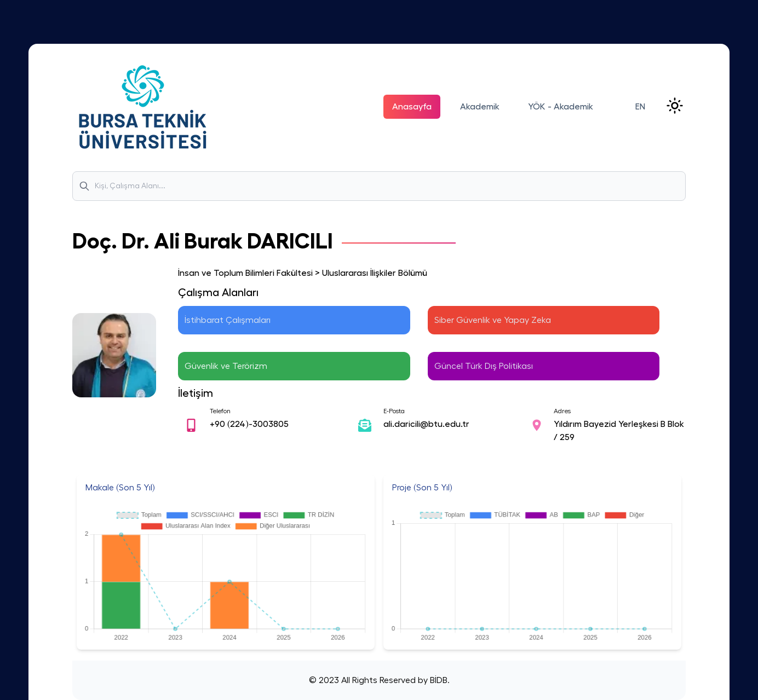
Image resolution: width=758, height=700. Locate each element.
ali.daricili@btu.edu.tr (426, 424)
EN (640, 107)
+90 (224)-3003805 (249, 424)
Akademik (480, 107)
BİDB (438, 680)
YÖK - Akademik (561, 107)
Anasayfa (412, 107)
